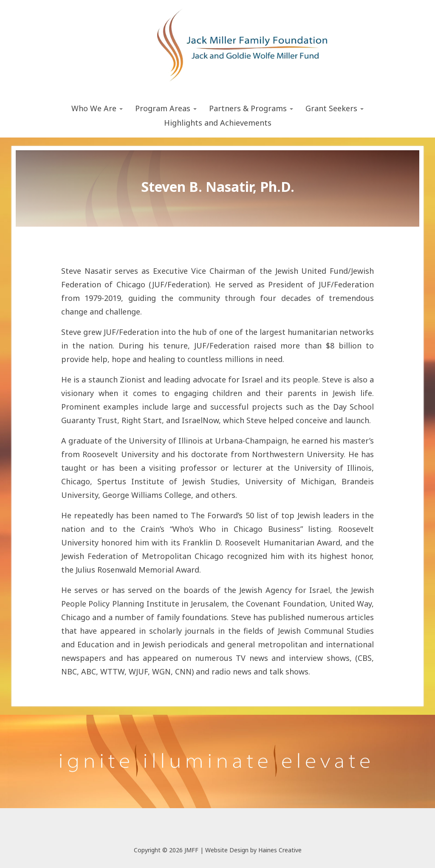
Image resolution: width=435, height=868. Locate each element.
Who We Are (97, 108)
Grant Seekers (335, 108)
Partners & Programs (251, 108)
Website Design (227, 850)
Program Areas (166, 108)
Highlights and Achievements (218, 123)
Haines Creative (280, 850)
